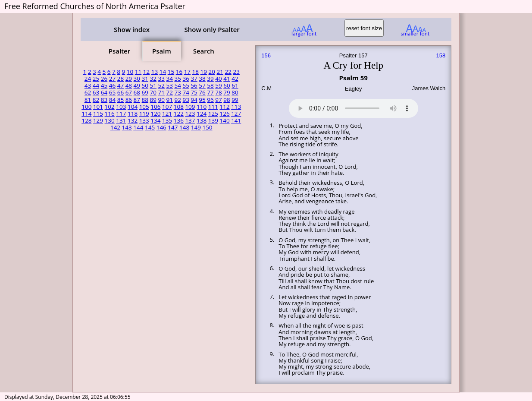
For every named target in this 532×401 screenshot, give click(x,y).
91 (169, 100)
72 (169, 92)
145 (150, 127)
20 (212, 72)
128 (86, 120)
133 (144, 120)
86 (129, 100)
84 (112, 100)
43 (88, 85)
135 (167, 120)
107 (167, 107)
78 (218, 92)
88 (145, 100)
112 (224, 107)
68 (137, 92)
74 (186, 92)
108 (179, 107)
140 (224, 120)
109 (190, 107)
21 (220, 72)
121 (167, 114)
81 (88, 100)
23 (236, 72)
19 (204, 72)
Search (204, 51)
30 (137, 79)
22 (228, 72)
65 (112, 92)
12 (146, 72)
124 (202, 114)
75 (194, 92)
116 (110, 114)
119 (144, 114)
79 (227, 92)
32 (153, 79)
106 (155, 107)
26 (104, 79)
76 (202, 92)
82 (96, 100)
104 (133, 107)
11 (138, 72)
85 (120, 100)
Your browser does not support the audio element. (354, 107)
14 (163, 72)
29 (129, 79)
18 (196, 72)
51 (153, 85)
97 (218, 100)
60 (227, 85)
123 (190, 114)
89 (153, 100)
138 (202, 120)
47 (120, 85)
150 (207, 127)
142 (115, 127)
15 (171, 72)
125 (213, 114)
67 (129, 92)
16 (179, 72)
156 (266, 55)
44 (96, 85)
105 (144, 107)
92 (177, 100)
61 (235, 85)
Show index (132, 29)
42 (235, 79)
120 (155, 114)
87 (137, 100)
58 (210, 85)
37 (194, 79)
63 (96, 92)
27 (112, 79)
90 (161, 100)
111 (213, 107)
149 (196, 127)
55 (186, 85)
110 (202, 107)
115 (98, 114)
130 (110, 120)
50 (145, 85)
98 (227, 100)
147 (173, 127)
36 (186, 79)
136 (179, 120)
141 (236, 120)
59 (218, 85)
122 (179, 114)
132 (133, 120)
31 (145, 79)
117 (121, 114)
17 (187, 72)
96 (210, 100)
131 (121, 120)
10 (130, 72)
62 (88, 92)
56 (194, 85)
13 (155, 72)
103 (121, 107)
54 (177, 85)
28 (120, 79)
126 (224, 114)
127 (236, 114)
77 (210, 92)
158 (441, 55)
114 (86, 114)
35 (177, 79)
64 (104, 92)
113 (236, 107)
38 (202, 79)
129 (98, 120)
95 (202, 100)
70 (153, 92)
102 (110, 107)
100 (86, 107)
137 (190, 120)
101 (98, 107)
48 (129, 85)
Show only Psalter (212, 29)
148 (184, 127)
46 (112, 85)
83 (104, 100)
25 (96, 79)
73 (177, 92)
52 (161, 85)
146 (161, 127)
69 (145, 92)
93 (186, 100)
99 (235, 100)
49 (137, 85)
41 (227, 79)
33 (161, 79)
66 (120, 92)
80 (235, 92)
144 (138, 127)
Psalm (162, 51)
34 (169, 79)
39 (210, 79)
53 (169, 85)
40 (218, 79)
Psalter (119, 51)
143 (127, 127)
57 (202, 85)
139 (213, 120)
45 (104, 85)
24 (88, 79)
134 (155, 120)
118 (133, 114)
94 (194, 100)
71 (161, 92)
